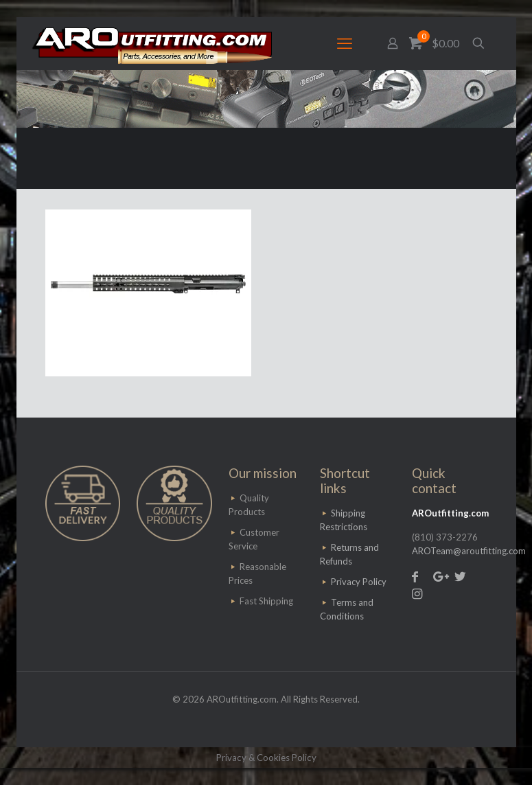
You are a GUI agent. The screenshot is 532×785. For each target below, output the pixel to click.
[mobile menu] (345, 43)
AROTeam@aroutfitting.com (469, 551)
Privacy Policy (359, 582)
